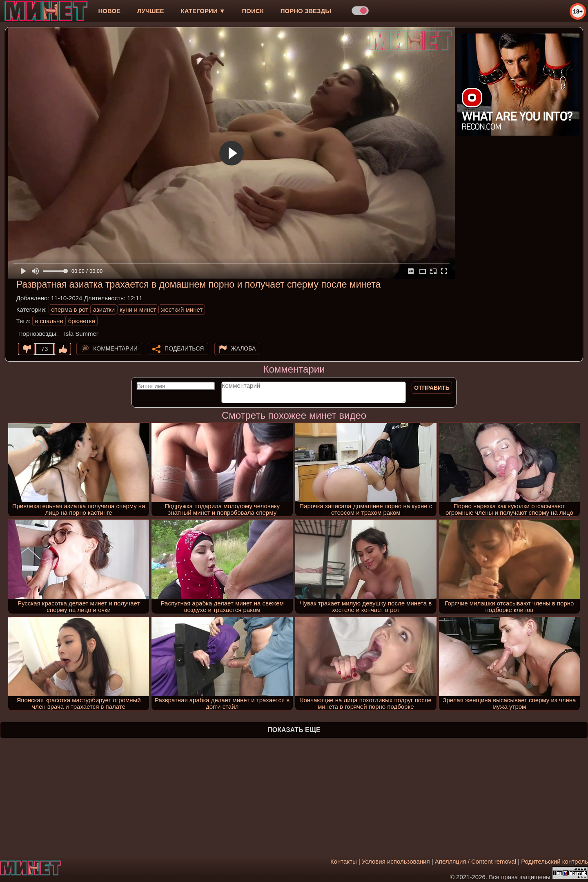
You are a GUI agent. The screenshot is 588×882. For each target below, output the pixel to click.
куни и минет (138, 309)
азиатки (104, 309)
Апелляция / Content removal (476, 861)
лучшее (150, 11)
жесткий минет (182, 309)
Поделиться (184, 348)
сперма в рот (70, 309)
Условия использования (396, 861)
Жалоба (244, 348)
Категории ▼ (203, 11)
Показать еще (294, 730)
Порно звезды (306, 11)
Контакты (344, 861)
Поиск (253, 11)
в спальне (49, 321)
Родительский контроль (555, 861)
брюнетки (82, 321)
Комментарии (115, 348)
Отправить (432, 388)
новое (109, 11)
